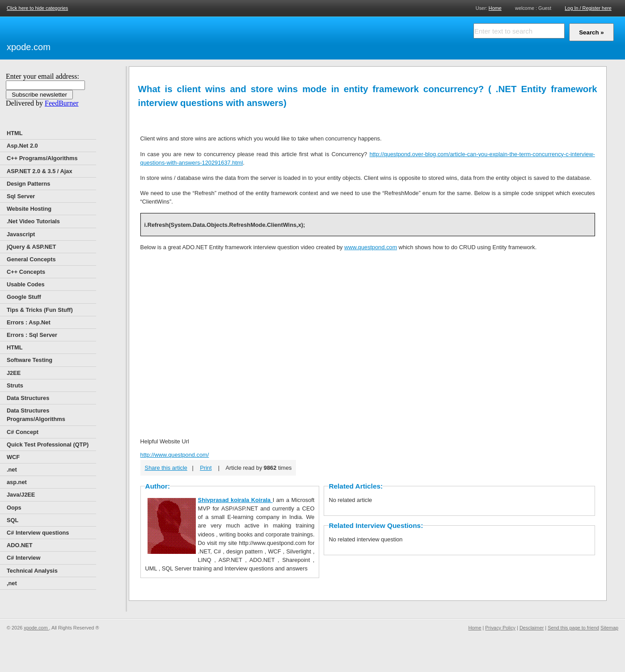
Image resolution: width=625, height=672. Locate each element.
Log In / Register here (588, 8)
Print (206, 468)
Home (495, 8)
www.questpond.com (371, 247)
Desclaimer (532, 628)
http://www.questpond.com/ (175, 455)
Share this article (166, 468)
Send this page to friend (573, 628)
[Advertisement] (156, 37)
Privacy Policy (500, 628)
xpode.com (29, 47)
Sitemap (609, 628)
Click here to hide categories (37, 8)
